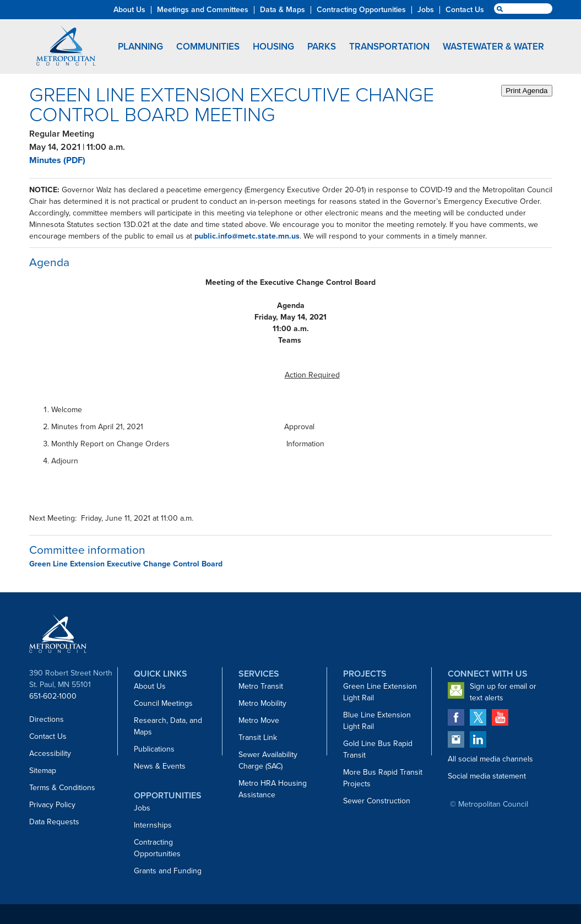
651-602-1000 (53, 696)
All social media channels (490, 759)
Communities (208, 47)
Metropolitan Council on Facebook (456, 717)
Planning (140, 47)
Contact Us (48, 736)
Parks (322, 47)
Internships (153, 825)
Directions (47, 719)
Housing (273, 47)
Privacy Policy (52, 805)
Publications (154, 749)
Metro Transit (261, 686)
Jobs (142, 808)
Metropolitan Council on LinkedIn (478, 739)
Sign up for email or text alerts (503, 692)
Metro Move (259, 720)
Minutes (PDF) (57, 160)
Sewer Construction (377, 801)
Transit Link (258, 737)
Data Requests (54, 822)
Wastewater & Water (493, 47)
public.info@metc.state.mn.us (247, 236)
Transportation (389, 47)
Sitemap (43, 771)
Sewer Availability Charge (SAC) (268, 760)
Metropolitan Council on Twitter (478, 717)
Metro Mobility (262, 703)
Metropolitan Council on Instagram (456, 739)
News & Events (160, 766)
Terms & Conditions (62, 788)
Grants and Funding (168, 871)
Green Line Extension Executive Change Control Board (126, 564)
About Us (150, 686)
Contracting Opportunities (157, 848)
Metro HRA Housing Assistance (273, 789)
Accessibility (50, 753)
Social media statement (487, 776)
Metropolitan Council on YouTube (500, 717)
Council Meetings (163, 703)
